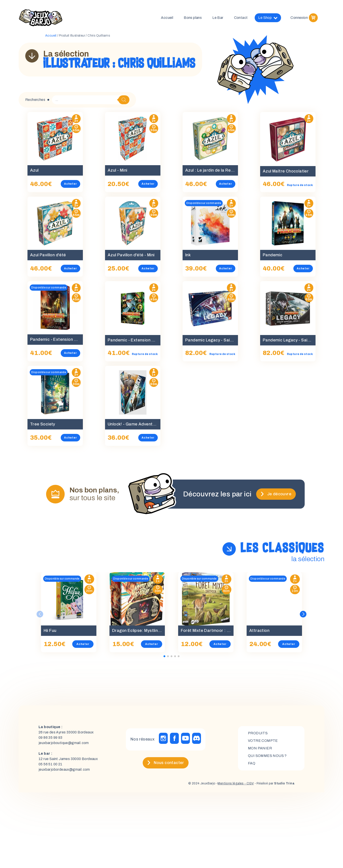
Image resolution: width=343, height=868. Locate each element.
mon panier (260, 748)
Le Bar (221, 18)
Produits (258, 733)
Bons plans (196, 18)
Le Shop (271, 18)
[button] (303, 614)
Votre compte (263, 741)
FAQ (252, 763)
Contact (244, 18)
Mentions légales (231, 783)
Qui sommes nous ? (267, 756)
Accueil (170, 18)
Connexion (299, 18)
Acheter (70, 184)
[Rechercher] (124, 100)
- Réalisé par (274, 783)
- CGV (249, 783)
